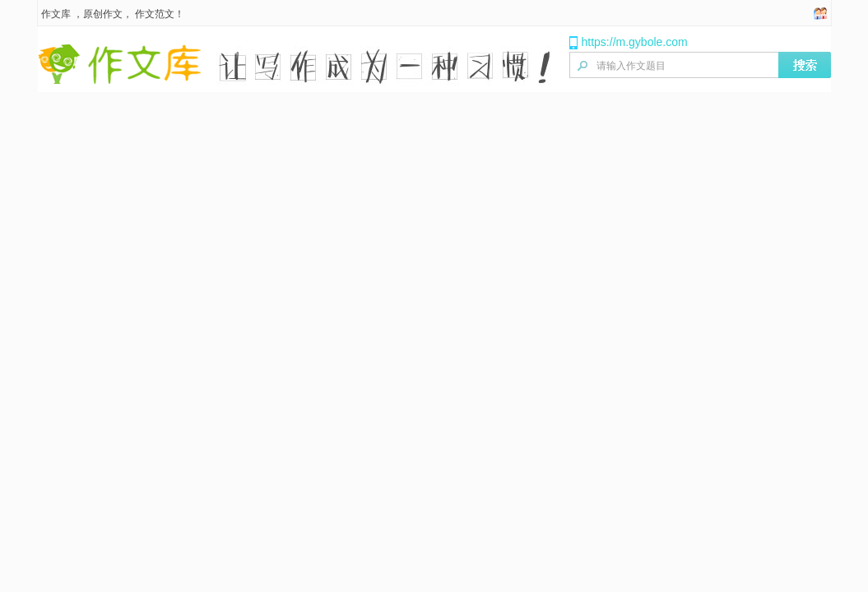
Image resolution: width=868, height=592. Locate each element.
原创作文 (103, 14)
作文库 (56, 14)
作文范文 (155, 14)
